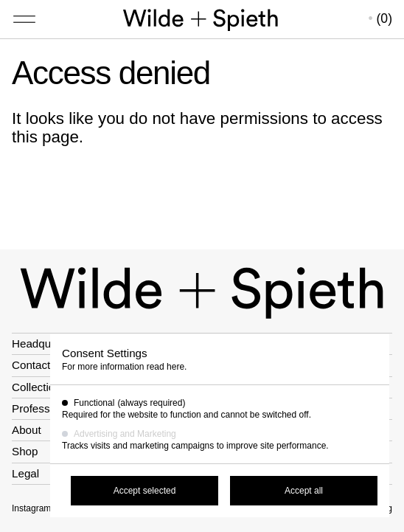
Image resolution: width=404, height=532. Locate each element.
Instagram (31, 508)
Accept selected (145, 491)
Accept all (304, 491)
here (175, 367)
